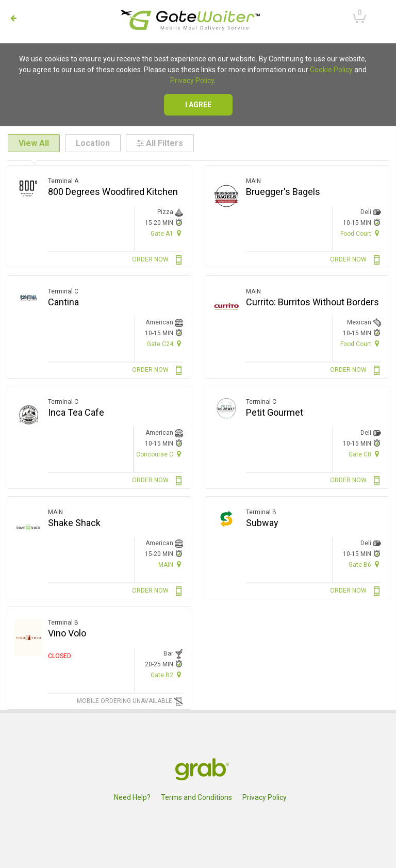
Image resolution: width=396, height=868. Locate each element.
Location (93, 143)
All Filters (160, 143)
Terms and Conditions (196, 797)
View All (34, 143)
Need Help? (132, 797)
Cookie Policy (331, 70)
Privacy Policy (192, 80)
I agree (198, 105)
